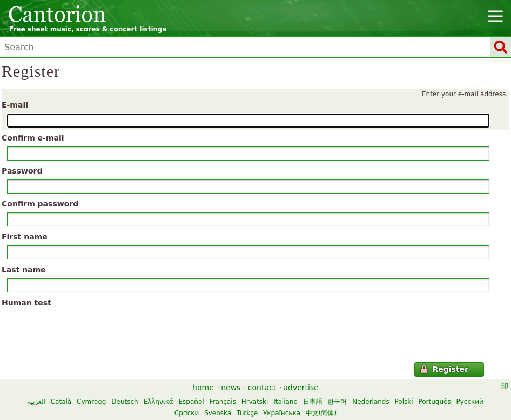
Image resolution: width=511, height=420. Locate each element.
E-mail (15, 105)
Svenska (218, 413)
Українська (282, 413)
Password (22, 171)
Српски (187, 413)
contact (262, 388)
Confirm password (40, 204)
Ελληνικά (159, 402)
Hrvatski (255, 402)
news (231, 388)
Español (191, 402)
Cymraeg (91, 402)
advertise (301, 388)
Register (444, 369)
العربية (36, 402)
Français (222, 402)
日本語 (313, 402)
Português (434, 402)
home (203, 388)
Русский (470, 402)
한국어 (337, 402)
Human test (26, 303)
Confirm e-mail (33, 138)
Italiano (285, 402)
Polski (404, 402)
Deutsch (125, 402)
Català (61, 402)
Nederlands (371, 402)
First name (25, 237)
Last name (24, 270)
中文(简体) (321, 413)
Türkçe (247, 413)
